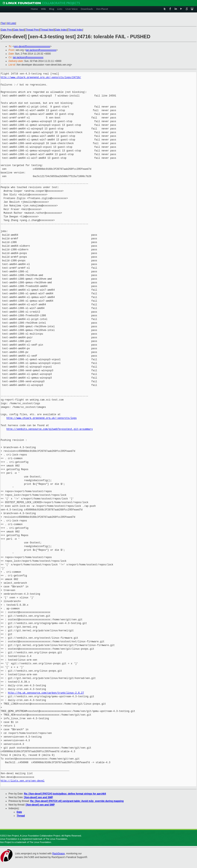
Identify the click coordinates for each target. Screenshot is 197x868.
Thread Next (47, 30)
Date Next (19, 30)
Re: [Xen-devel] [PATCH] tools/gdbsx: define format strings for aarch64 (65, 794)
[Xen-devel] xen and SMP (38, 797)
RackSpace (58, 854)
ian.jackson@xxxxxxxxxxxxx (41, 50)
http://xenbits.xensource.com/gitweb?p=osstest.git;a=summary (50, 429)
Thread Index (75, 30)
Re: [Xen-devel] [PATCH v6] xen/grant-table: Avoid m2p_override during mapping (77, 801)
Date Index (61, 30)
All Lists (11, 23)
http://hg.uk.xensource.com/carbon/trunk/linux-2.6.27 (46, 693)
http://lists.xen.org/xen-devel (23, 781)
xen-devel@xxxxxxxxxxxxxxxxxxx (32, 46)
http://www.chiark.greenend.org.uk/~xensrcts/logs (42, 418)
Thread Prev (32, 30)
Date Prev (6, 30)
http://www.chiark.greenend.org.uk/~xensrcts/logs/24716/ (41, 77)
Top (3, 23)
